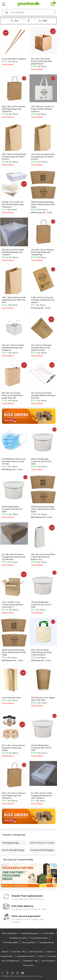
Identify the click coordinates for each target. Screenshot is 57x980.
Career (41, 956)
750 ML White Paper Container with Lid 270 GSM (41, 605)
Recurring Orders (29, 943)
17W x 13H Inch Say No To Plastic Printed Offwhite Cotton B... (42, 109)
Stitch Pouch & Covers (42, 843)
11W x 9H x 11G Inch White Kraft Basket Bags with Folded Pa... (13, 348)
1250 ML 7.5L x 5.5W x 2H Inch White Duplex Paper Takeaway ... (13, 204)
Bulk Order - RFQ (19, 952)
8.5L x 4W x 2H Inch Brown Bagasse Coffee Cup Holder (14, 748)
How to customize (36, 952)
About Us (5, 952)
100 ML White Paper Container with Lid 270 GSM (12, 509)
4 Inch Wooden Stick (11, 698)
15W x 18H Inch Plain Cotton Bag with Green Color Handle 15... (41, 652)
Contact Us (51, 952)
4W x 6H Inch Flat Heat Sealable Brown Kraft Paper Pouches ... (41, 348)
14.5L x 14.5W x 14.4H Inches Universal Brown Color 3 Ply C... (13, 605)
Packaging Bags (10, 843)
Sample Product (7, 956)
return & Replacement (10, 961)
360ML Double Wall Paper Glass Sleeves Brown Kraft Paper (43, 204)
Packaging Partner (47, 943)
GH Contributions (48, 961)
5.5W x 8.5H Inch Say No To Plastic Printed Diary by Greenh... (43, 300)
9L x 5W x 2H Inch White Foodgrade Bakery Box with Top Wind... (42, 796)
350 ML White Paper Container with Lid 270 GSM (41, 461)
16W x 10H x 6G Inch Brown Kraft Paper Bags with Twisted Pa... (14, 109)
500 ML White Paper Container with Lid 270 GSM (41, 748)
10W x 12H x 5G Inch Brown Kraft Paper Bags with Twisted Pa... (14, 796)
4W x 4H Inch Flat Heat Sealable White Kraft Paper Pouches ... (43, 395)
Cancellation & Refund (26, 956)
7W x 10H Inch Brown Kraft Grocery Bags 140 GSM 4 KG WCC (43, 157)
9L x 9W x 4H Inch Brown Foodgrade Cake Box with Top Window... (14, 557)
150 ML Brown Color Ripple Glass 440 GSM (43, 699)
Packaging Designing (30, 933)
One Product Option (11, 943)
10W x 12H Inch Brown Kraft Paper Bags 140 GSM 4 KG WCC (14, 300)
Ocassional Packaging (42, 850)
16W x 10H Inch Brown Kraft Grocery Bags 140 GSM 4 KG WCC (14, 157)
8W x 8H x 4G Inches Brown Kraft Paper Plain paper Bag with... (12, 395)
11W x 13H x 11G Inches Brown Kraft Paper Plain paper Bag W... (41, 61)
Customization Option (39, 938)
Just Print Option (48, 933)
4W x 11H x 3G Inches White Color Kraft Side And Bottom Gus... (43, 557)
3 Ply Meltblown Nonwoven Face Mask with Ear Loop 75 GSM (14, 461)
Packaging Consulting (18, 938)
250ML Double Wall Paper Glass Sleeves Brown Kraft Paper (14, 652)
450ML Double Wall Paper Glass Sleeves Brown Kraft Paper (43, 509)
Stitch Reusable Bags (13, 850)
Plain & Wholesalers (10, 933)
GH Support (52, 956)
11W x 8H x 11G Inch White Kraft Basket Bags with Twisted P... (13, 252)
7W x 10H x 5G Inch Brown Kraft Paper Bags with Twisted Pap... (43, 252)
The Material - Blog (30, 961)
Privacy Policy (28, 966)
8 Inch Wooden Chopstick (14, 59)
